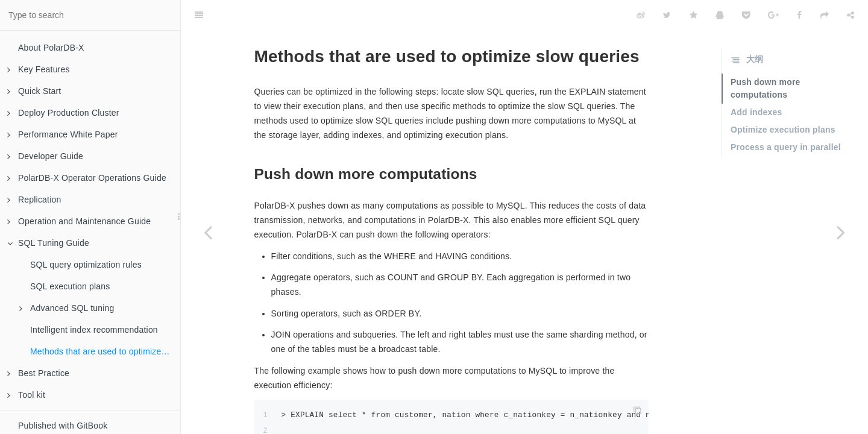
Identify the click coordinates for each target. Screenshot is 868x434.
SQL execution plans (70, 286)
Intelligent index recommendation (94, 330)
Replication (34, 200)
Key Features (39, 69)
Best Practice (38, 373)
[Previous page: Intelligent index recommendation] (208, 232)
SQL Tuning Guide (48, 243)
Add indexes (756, 82)
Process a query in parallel (786, 117)
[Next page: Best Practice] (841, 232)
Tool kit (26, 395)
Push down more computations (766, 58)
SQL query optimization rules (86, 265)
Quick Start (34, 91)
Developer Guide (45, 156)
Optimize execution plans (783, 99)
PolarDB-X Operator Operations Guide (87, 178)
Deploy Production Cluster (63, 113)
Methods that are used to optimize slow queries (105, 351)
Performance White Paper (63, 134)
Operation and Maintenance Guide (79, 221)
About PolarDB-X (51, 48)
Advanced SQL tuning (67, 308)
